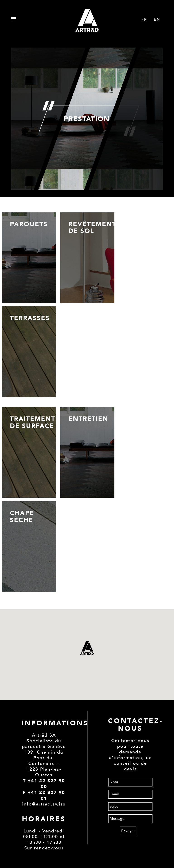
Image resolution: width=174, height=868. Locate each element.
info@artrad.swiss (44, 804)
